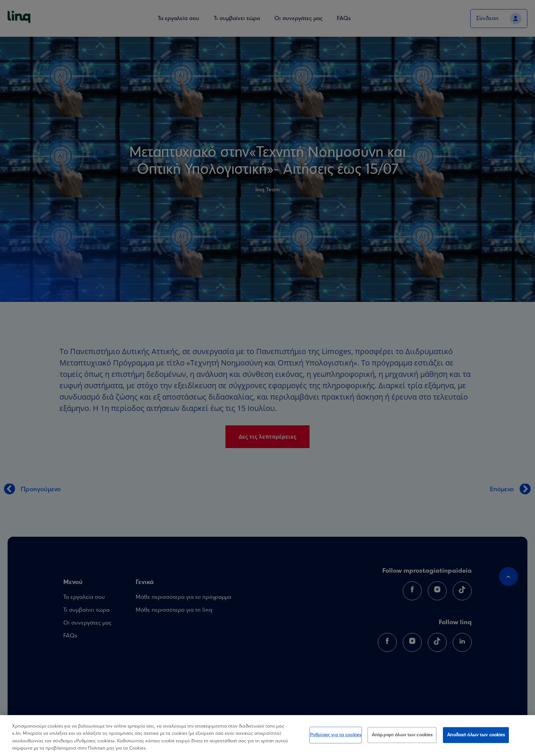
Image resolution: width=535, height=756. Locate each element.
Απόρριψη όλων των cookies (402, 735)
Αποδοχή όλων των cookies (476, 735)
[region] (267, 736)
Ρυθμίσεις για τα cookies (336, 735)
